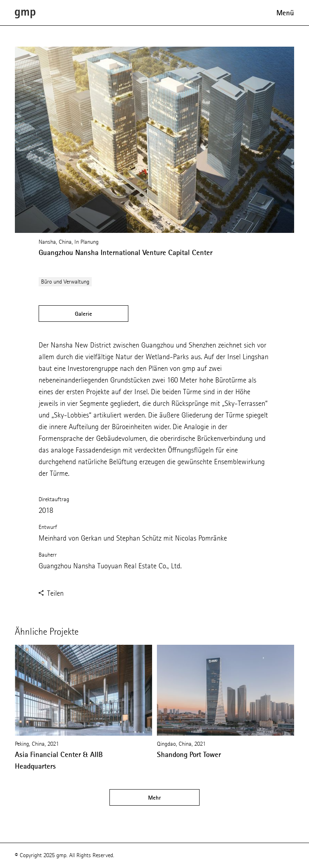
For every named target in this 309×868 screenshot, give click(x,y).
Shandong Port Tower (189, 755)
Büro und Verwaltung (65, 282)
